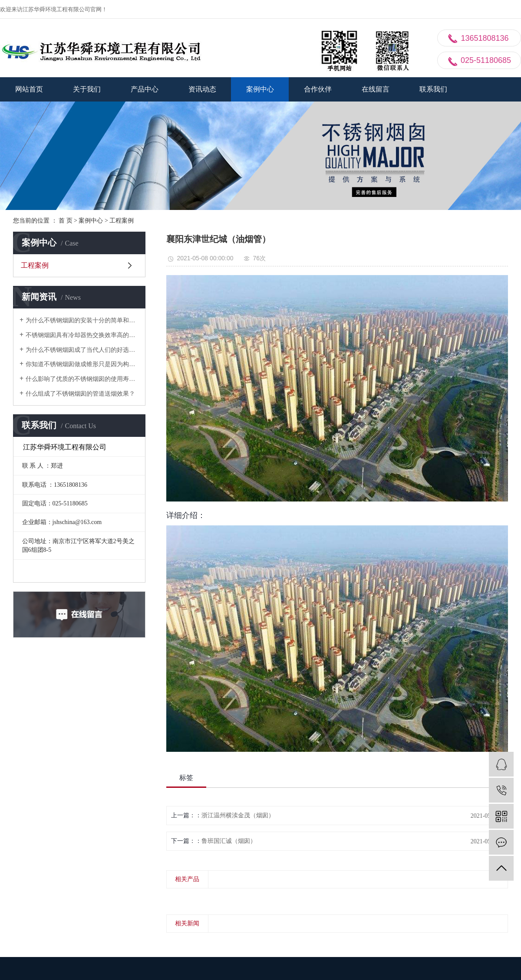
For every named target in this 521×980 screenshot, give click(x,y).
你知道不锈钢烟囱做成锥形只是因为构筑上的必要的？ (82, 364)
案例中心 (260, 89)
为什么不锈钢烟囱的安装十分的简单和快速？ (82, 320)
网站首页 (29, 89)
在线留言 (376, 89)
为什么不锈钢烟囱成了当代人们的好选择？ (82, 350)
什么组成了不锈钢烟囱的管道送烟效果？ (80, 394)
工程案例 (122, 221)
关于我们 (87, 89)
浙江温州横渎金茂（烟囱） (238, 815)
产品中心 (145, 89)
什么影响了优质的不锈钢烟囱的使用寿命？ (82, 379)
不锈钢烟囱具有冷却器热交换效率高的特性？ (82, 335)
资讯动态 (202, 89)
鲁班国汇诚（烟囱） (229, 841)
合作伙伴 (318, 89)
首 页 (66, 221)
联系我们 (433, 89)
